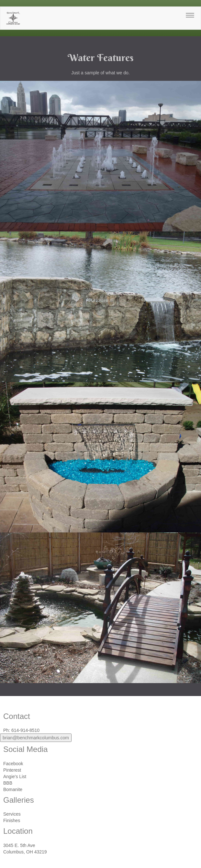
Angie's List (15, 777)
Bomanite (13, 789)
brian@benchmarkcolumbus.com (36, 738)
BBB (8, 783)
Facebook (13, 764)
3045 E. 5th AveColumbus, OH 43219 (25, 849)
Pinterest (12, 770)
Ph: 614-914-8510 (21, 730)
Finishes (12, 820)
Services (12, 814)
